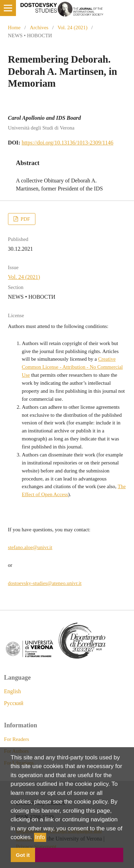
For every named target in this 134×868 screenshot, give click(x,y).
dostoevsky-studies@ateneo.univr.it (45, 583)
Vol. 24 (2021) (73, 28)
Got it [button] (23, 855)
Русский (14, 703)
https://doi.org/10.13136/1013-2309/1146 (67, 143)
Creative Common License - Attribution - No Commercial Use (72, 367)
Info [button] (40, 837)
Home (14, 28)
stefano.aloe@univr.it (30, 547)
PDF (24, 219)
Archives (39, 28)
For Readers (16, 739)
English (12, 691)
